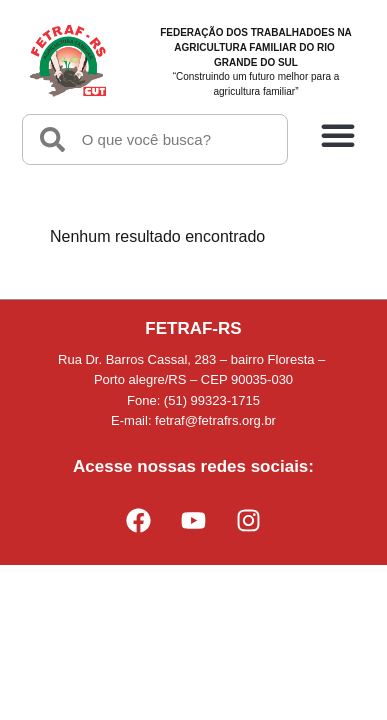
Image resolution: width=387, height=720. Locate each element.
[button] (338, 135)
